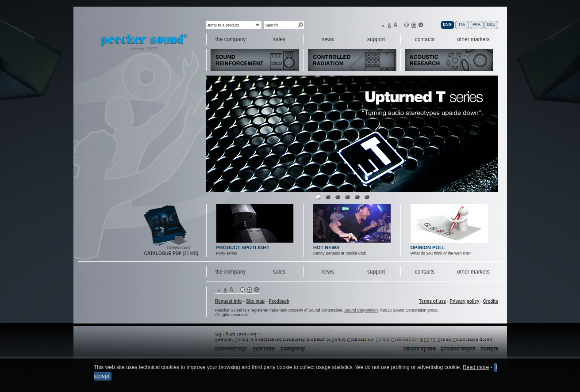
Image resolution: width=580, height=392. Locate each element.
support (376, 272)
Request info (229, 301)
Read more (476, 368)
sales (279, 272)
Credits (491, 301)
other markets (473, 272)
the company (231, 272)
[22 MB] (171, 253)
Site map (255, 301)
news (327, 272)
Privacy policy (464, 301)
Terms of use (433, 301)
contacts (425, 272)
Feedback (279, 301)
